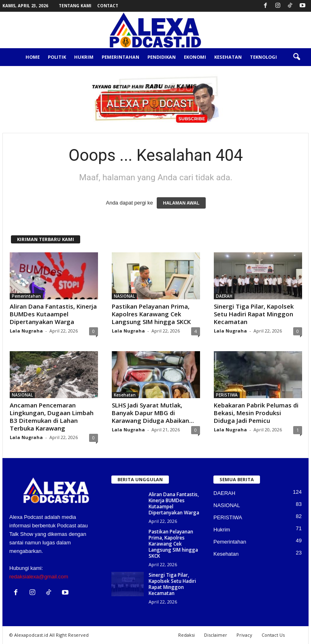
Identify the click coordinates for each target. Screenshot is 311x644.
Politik (57, 57)
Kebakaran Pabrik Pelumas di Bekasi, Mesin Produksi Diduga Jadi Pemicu (256, 413)
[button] (296, 57)
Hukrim (84, 57)
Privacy (244, 635)
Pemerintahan (120, 57)
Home (33, 57)
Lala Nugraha (26, 331)
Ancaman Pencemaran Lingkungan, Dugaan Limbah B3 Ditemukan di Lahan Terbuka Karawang (52, 417)
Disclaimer (216, 635)
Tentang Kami (75, 6)
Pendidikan (162, 57)
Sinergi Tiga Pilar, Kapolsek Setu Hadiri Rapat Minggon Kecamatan (254, 314)
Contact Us (273, 635)
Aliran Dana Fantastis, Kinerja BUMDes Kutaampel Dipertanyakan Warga (53, 314)
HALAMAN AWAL (181, 203)
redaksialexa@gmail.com (39, 577)
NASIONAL (124, 296)
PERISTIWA (227, 395)
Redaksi (186, 635)
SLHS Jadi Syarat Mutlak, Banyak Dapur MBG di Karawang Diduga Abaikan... (153, 413)
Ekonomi (195, 57)
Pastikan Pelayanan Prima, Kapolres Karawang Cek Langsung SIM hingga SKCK (151, 314)
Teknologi (263, 57)
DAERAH (224, 296)
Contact (108, 6)
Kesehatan (228, 57)
